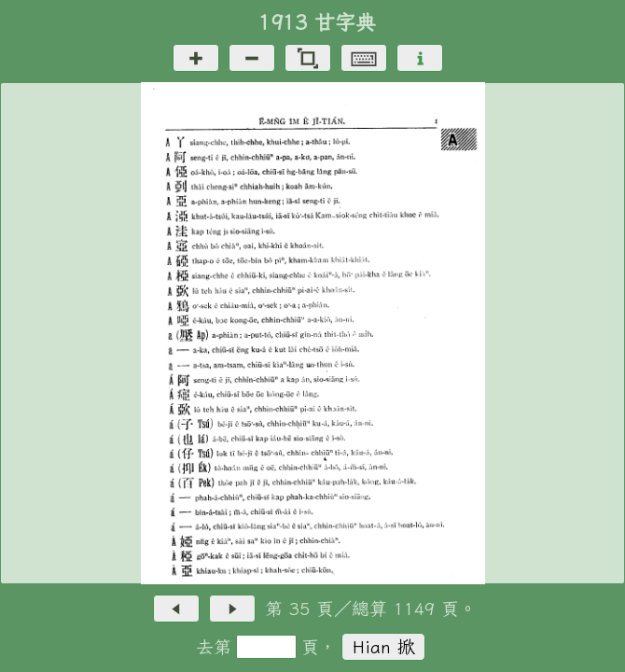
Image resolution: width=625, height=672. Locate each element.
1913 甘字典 (317, 22)
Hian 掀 (384, 646)
